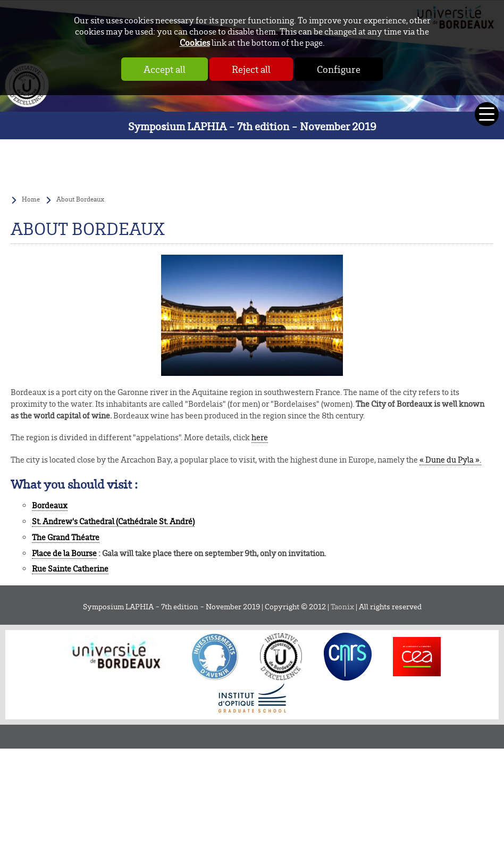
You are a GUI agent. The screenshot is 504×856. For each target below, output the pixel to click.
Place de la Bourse (64, 553)
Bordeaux (50, 505)
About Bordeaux (80, 199)
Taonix (342, 606)
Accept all (165, 69)
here (260, 437)
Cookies (195, 42)
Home (31, 199)
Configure (339, 69)
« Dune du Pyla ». (450, 460)
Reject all (251, 69)
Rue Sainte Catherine (70, 569)
